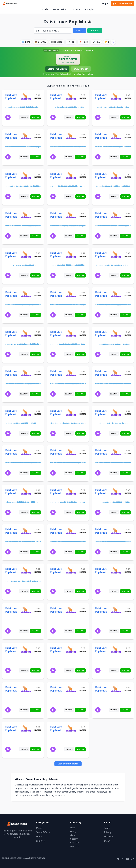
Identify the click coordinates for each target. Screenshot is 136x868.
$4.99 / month (81, 69)
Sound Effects (61, 9)
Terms (107, 828)
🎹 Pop (71, 42)
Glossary (74, 839)
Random (95, 31)
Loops (77, 9)
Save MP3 (24, 117)
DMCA (107, 841)
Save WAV (35, 117)
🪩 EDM (26, 42)
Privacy (108, 832)
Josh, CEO (74, 846)
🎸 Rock (84, 42)
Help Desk (75, 843)
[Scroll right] (113, 42)
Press (72, 828)
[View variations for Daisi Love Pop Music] (26, 96)
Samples (90, 9)
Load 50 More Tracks (68, 764)
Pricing (73, 831)
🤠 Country (40, 42)
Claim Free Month (57, 69)
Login (105, 3)
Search (80, 31)
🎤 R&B (96, 42)
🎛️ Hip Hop (57, 42)
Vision (73, 835)
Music (45, 9)
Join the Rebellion (122, 3)
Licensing (109, 837)
